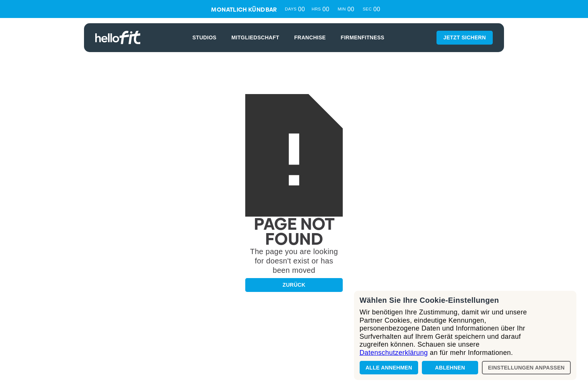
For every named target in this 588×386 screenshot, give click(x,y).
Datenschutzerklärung (394, 353)
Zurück (294, 285)
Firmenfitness (363, 37)
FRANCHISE (310, 37)
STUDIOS (204, 37)
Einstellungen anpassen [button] (526, 368)
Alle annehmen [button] (389, 368)
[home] (118, 37)
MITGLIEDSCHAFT (255, 37)
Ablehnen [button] (450, 368)
